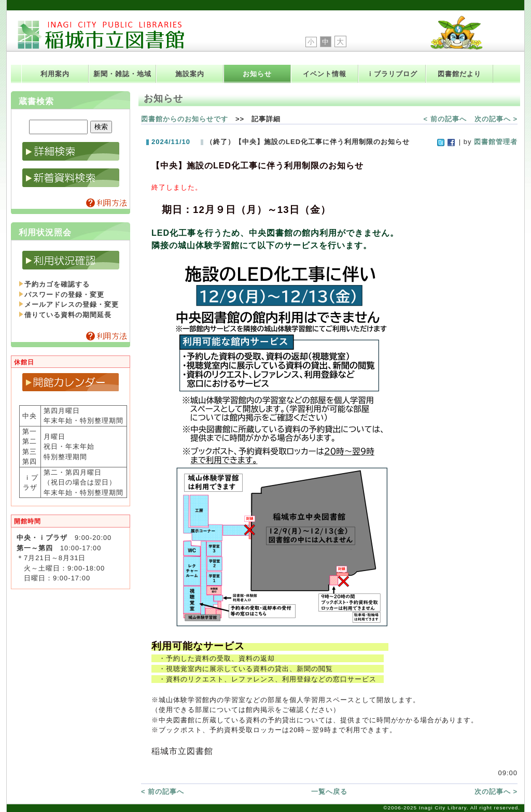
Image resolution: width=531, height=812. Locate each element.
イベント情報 (325, 74)
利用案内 (55, 74)
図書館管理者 (496, 142)
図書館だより (459, 74)
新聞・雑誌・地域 (122, 74)
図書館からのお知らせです (185, 119)
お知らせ (257, 74)
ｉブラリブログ (392, 74)
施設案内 (190, 74)
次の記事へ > (496, 119)
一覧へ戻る (329, 792)
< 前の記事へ (445, 119)
